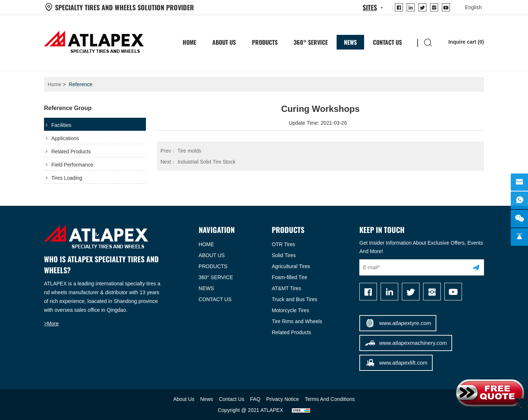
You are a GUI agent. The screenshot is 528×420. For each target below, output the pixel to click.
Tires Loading (67, 178)
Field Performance (72, 165)
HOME (189, 42)
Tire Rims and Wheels (297, 321)
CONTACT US (215, 299)
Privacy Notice (283, 399)
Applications (65, 138)
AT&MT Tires (286, 288)
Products (265, 42)
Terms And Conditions (330, 399)
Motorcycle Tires (290, 310)
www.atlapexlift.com (396, 363)
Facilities (61, 125)
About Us (224, 42)
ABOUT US (212, 255)
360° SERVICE (311, 42)
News (350, 42)
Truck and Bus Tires (294, 299)
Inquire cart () (461, 42)
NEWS (206, 288)
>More (51, 324)
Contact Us (387, 42)
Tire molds (181, 151)
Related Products (71, 151)
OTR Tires (283, 244)
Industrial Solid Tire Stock (198, 162)
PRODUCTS (213, 266)
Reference (80, 84)
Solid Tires (284, 255)
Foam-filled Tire (289, 277)
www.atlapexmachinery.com (405, 343)
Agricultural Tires (291, 266)
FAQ (255, 399)
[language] (473, 7)
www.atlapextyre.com (398, 323)
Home (54, 84)
